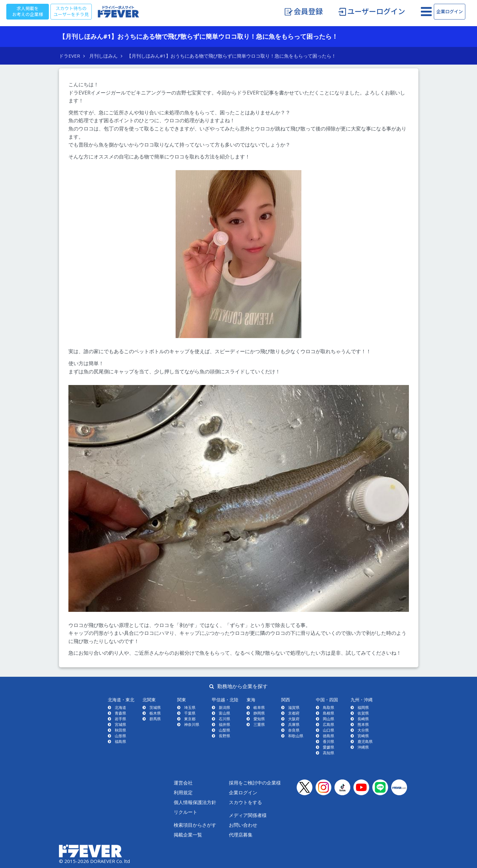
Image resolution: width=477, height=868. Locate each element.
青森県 (120, 713)
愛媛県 (329, 747)
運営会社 (183, 783)
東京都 (190, 719)
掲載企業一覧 (188, 835)
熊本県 (363, 724)
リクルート (186, 812)
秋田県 (120, 730)
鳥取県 (329, 707)
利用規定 (183, 792)
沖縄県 (363, 747)
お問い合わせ (243, 825)
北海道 (120, 707)
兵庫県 (294, 724)
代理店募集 (241, 835)
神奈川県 (192, 724)
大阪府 (294, 719)
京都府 (294, 713)
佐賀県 (363, 713)
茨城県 (155, 707)
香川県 (329, 742)
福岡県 (363, 707)
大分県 (363, 730)
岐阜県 (259, 707)
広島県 (329, 724)
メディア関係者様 (248, 815)
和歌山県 (296, 736)
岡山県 (329, 719)
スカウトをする (245, 802)
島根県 (329, 713)
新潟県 (224, 707)
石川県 (224, 719)
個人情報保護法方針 (195, 802)
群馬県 (155, 719)
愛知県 (259, 719)
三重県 (259, 724)
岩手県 (120, 719)
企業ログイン (450, 12)
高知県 (329, 753)
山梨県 (224, 730)
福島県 (120, 742)
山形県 (120, 736)
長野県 (224, 736)
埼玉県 (190, 707)
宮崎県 (363, 736)
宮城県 (120, 724)
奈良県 (294, 730)
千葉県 (190, 713)
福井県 (224, 724)
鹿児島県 (365, 742)
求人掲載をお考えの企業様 (28, 11)
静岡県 (259, 713)
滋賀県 (294, 707)
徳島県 (329, 736)
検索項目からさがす (195, 825)
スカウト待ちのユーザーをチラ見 (71, 11)
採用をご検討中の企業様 (255, 783)
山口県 (329, 730)
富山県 (224, 713)
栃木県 (155, 713)
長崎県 (363, 719)
